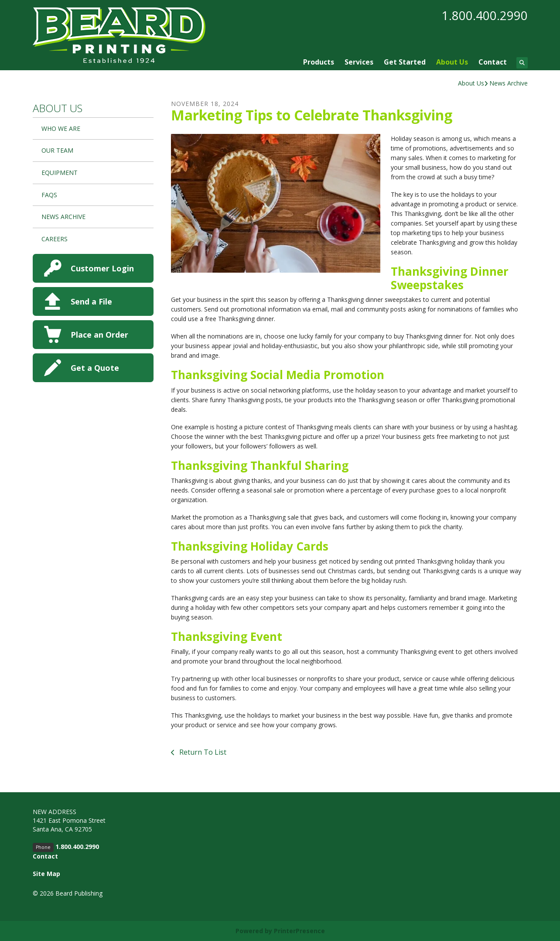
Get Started (405, 62)
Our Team (57, 150)
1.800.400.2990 (485, 15)
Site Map (46, 874)
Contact (493, 62)
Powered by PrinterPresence (280, 931)
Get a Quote (95, 368)
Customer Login (102, 268)
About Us (452, 62)
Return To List (202, 752)
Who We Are (61, 128)
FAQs (49, 195)
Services (359, 62)
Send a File (91, 301)
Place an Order (99, 335)
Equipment (60, 173)
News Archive (509, 83)
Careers (55, 239)
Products (319, 62)
